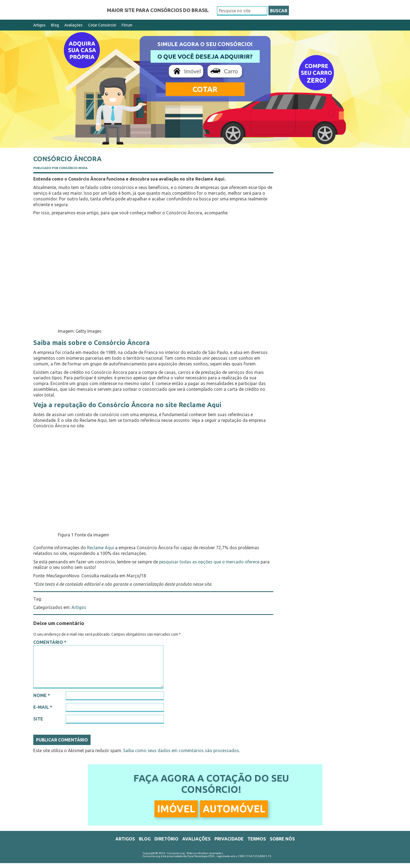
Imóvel (192, 71)
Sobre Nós (282, 839)
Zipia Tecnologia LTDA (201, 856)
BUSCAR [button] (279, 11)
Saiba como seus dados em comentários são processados (181, 750)
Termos (257, 839)
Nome (42, 695)
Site (38, 719)
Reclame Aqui (101, 548)
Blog (55, 25)
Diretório (166, 839)
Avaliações (74, 25)
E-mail (43, 707)
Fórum (127, 25)
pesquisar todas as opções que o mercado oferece (209, 562)
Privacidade (229, 839)
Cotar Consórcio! (102, 25)
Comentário (50, 642)
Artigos (39, 25)
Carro (231, 71)
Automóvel (234, 809)
